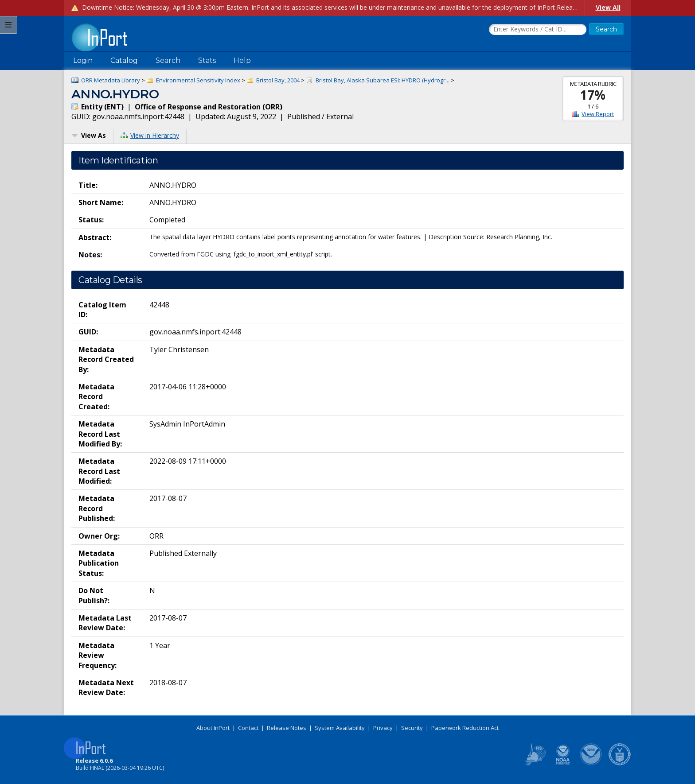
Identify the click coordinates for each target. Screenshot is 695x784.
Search (168, 60)
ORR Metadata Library (111, 80)
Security (412, 728)
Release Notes (287, 728)
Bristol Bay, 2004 (278, 80)
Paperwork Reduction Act (465, 728)
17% (593, 95)
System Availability (340, 728)
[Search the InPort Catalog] (538, 30)
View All (608, 7)
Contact (248, 728)
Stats (207, 60)
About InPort (213, 728)
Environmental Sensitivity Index (198, 80)
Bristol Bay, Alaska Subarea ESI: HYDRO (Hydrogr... (383, 80)
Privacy (383, 728)
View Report (598, 114)
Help (242, 60)
